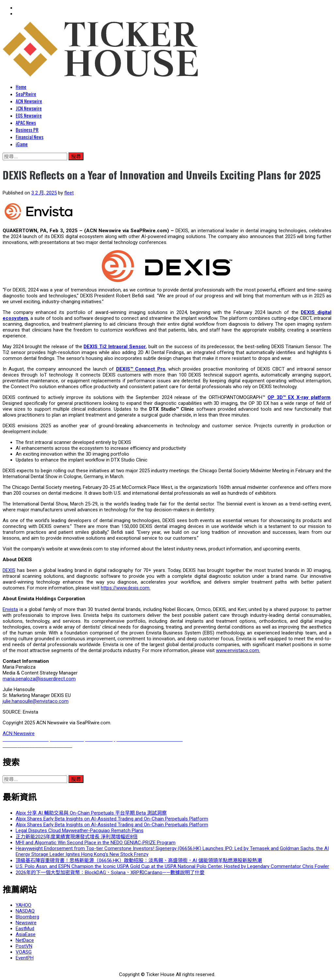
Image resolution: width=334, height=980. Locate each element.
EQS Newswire (29, 115)
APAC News (26, 122)
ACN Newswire (29, 101)
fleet (69, 193)
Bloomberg (27, 917)
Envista (10, 609)
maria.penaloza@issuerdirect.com (39, 679)
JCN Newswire (29, 108)
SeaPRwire (26, 94)
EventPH (25, 958)
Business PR (27, 130)
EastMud (25, 929)
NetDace (25, 940)
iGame (22, 144)
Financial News (30, 137)
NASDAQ (25, 911)
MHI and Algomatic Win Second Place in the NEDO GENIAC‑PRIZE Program (96, 843)
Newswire (26, 923)
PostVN (24, 946)
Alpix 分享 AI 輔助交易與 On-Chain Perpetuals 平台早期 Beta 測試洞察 (91, 813)
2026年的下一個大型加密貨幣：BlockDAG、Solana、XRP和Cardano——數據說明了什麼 (110, 873)
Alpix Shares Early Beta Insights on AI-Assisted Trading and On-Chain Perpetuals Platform (112, 819)
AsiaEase (26, 934)
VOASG (24, 952)
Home (21, 87)
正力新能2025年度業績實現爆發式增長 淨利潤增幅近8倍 (77, 837)
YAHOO (23, 905)
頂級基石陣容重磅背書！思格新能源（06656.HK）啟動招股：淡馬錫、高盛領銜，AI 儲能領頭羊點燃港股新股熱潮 (139, 860)
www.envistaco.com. (238, 650)
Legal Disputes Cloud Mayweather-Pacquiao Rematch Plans (80, 831)
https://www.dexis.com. (126, 588)
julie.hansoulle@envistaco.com (36, 701)
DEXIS (9, 570)
